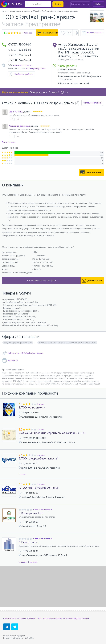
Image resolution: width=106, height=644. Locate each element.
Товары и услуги (39, 92)
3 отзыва (41, 455)
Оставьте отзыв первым (43, 510)
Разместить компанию (80, 4)
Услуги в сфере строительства (18, 343)
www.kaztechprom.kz (22, 65)
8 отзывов (28, 33)
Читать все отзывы (92, 103)
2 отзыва (41, 484)
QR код (65, 92)
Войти (98, 4)
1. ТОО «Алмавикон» (32, 408)
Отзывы (54, 92)
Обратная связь (10, 619)
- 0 (18, 119)
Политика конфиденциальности (76, 619)
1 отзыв (41, 404)
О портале (22, 619)
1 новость (23, 475)
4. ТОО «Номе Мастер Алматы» (39, 488)
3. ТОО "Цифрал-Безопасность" (38, 459)
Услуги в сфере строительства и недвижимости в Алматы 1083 (68, 343)
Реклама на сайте (34, 619)
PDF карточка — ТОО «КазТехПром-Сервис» (23, 353)
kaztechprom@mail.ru (36, 68)
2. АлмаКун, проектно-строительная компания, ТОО (52, 433)
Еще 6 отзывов (9, 142)
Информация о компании (15, 92)
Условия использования (52, 619)
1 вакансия (33, 562)
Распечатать (10, 361)
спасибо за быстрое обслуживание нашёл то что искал (34, 115)
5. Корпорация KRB (31, 513)
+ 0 (12, 119)
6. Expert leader (29, 542)
